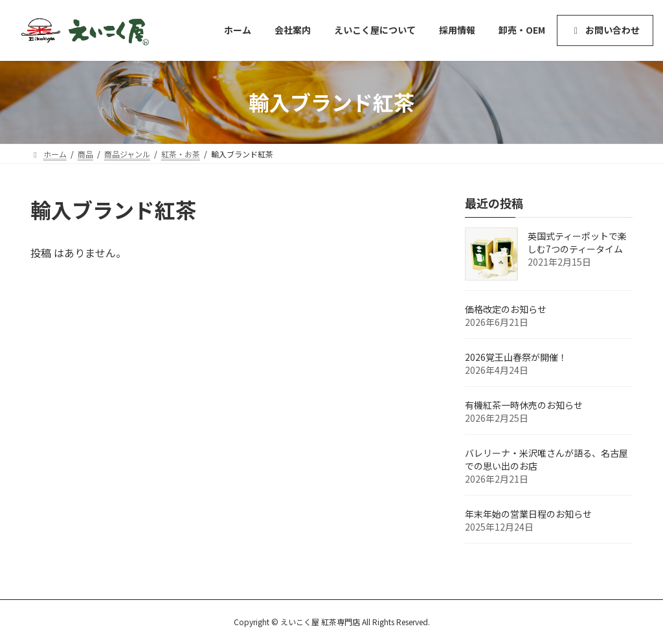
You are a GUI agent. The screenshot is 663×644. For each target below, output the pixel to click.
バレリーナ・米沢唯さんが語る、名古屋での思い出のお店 (546, 459)
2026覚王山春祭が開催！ (516, 357)
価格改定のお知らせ (506, 309)
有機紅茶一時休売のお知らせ (524, 405)
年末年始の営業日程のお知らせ (528, 514)
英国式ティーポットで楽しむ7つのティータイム (577, 242)
